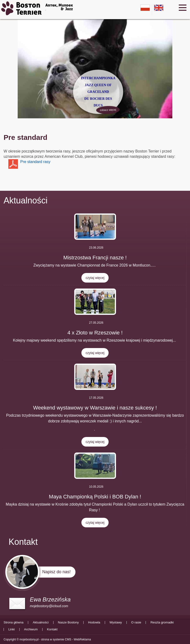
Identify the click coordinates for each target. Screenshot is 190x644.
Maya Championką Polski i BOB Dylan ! (95, 497)
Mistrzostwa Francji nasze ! (95, 258)
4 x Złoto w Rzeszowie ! (95, 333)
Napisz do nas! (56, 572)
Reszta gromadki (162, 622)
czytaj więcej (95, 278)
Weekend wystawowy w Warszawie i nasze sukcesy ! (95, 408)
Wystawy (116, 622)
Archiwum (31, 629)
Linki (12, 629)
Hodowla (94, 622)
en (159, 8)
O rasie (136, 622)
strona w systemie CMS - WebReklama (66, 639)
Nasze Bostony (68, 622)
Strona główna (13, 622)
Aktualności (26, 200)
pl (145, 8)
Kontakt (52, 629)
